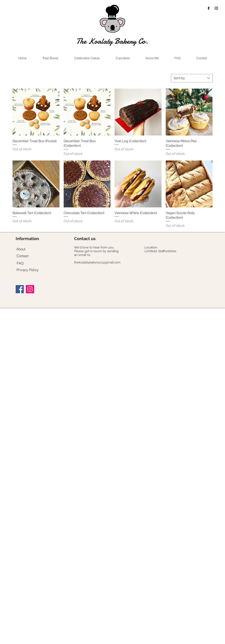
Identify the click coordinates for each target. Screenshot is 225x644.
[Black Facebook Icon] (209, 8)
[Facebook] (20, 289)
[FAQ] (20, 263)
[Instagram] (30, 289)
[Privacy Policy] (27, 270)
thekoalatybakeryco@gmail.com (97, 262)
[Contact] (22, 256)
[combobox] (192, 78)
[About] (21, 249)
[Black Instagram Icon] (216, 8)
